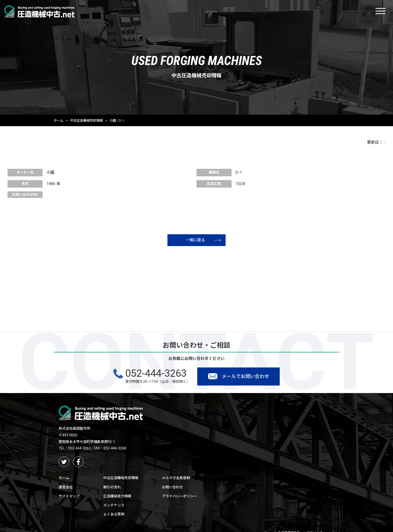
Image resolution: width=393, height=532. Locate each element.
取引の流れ (112, 488)
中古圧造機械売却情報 (86, 121)
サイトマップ (69, 497)
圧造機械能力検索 (117, 497)
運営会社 (66, 488)
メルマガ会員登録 (176, 479)
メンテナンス (114, 506)
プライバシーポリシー (179, 497)
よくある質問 (114, 515)
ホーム (59, 121)
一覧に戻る (206, 240)
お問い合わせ (172, 488)
